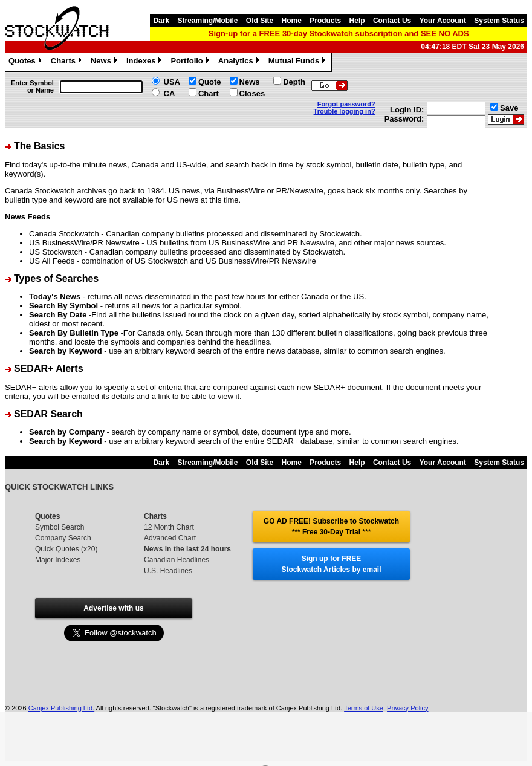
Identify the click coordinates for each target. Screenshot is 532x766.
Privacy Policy (407, 708)
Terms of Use (364, 708)
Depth (294, 82)
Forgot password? (346, 104)
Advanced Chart (170, 538)
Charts (68, 62)
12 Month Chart (169, 527)
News (105, 62)
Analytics (240, 62)
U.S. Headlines (168, 571)
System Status (499, 21)
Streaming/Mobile (207, 21)
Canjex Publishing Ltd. (61, 708)
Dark (161, 21)
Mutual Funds (299, 62)
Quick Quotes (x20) (66, 549)
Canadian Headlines (177, 560)
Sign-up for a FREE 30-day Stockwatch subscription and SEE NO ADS (339, 34)
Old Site (260, 21)
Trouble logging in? (345, 111)
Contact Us (392, 21)
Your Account (443, 21)
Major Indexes (58, 560)
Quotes (27, 62)
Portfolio (191, 62)
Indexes (145, 62)
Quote (210, 82)
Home (292, 21)
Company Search (63, 538)
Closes (252, 93)
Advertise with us (113, 608)
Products (325, 21)
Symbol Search (60, 527)
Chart (209, 93)
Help (357, 21)
